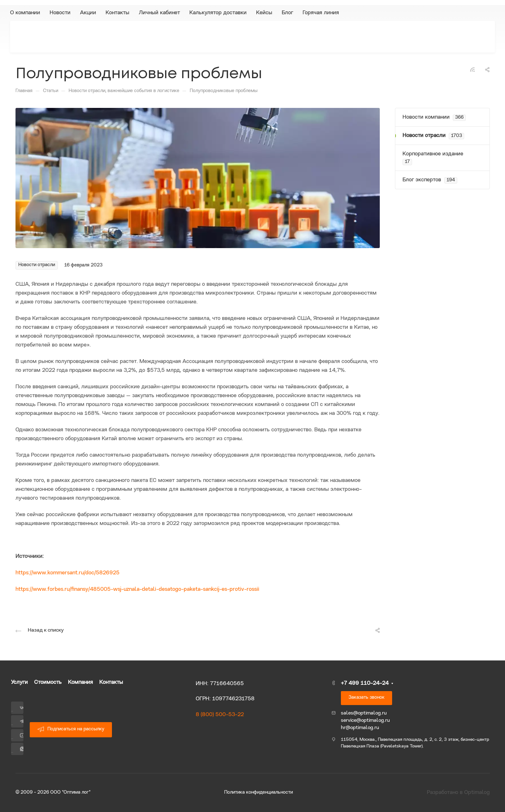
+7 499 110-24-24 (365, 683)
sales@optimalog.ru (364, 713)
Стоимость (48, 682)
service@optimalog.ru (365, 721)
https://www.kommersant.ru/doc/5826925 (68, 573)
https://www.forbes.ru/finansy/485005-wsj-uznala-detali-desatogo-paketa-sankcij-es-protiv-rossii (137, 589)
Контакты (111, 682)
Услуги (19, 682)
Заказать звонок (366, 698)
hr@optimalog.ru (360, 728)
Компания (80, 682)
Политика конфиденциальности (259, 793)
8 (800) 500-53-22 (220, 715)
